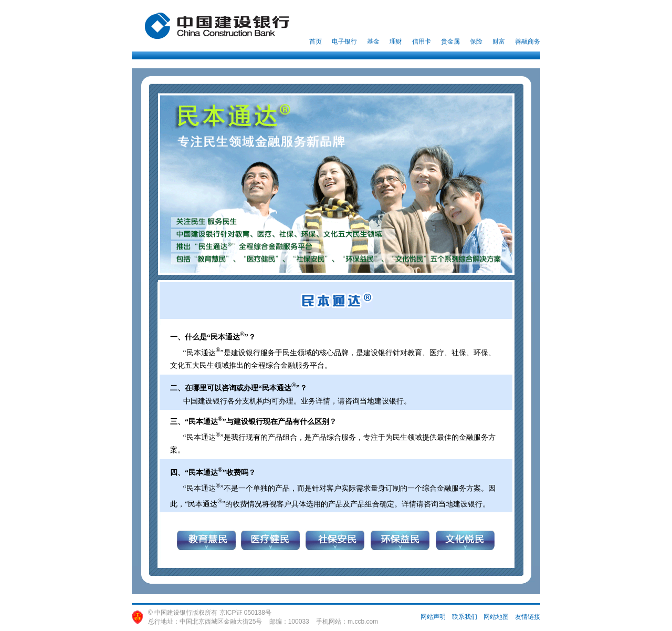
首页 (316, 42)
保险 (476, 42)
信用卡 (422, 42)
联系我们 (465, 617)
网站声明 (433, 617)
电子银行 (344, 42)
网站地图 (496, 617)
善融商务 (528, 42)
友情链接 (528, 617)
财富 (499, 42)
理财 (396, 42)
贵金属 (450, 42)
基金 (373, 42)
